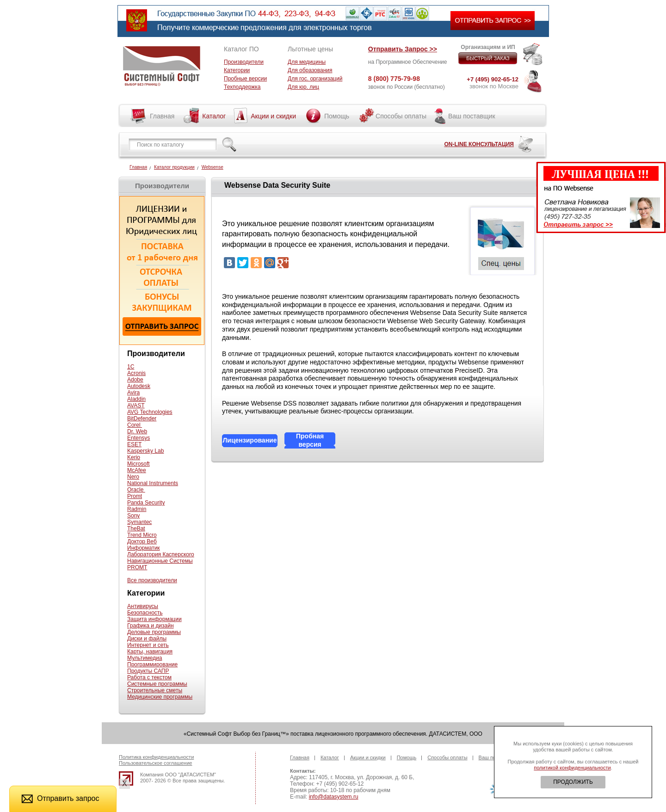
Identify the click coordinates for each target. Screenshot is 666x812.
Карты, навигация (150, 652)
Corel (135, 425)
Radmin (137, 509)
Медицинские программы (160, 697)
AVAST (136, 406)
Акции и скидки (273, 116)
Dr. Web (137, 431)
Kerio (134, 457)
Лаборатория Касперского (161, 554)
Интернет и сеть (148, 645)
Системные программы (157, 684)
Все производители (152, 580)
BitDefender (142, 418)
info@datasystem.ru (334, 797)
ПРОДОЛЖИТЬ (573, 782)
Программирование (152, 664)
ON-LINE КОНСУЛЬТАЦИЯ (479, 144)
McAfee (137, 470)
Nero (133, 477)
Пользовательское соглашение (155, 763)
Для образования (310, 70)
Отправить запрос (60, 798)
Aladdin (136, 399)
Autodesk (139, 386)
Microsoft (139, 464)
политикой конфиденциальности (572, 768)
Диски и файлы (147, 639)
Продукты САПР (148, 671)
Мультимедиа (145, 658)
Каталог (214, 116)
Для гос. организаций (315, 79)
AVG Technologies (150, 412)
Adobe (135, 380)
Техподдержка (242, 87)
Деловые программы (154, 632)
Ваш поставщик (472, 116)
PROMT (137, 567)
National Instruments (153, 483)
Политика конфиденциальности (156, 757)
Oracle (136, 490)
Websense (213, 167)
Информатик (144, 548)
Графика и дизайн (151, 626)
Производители (244, 62)
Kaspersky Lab (145, 451)
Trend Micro (142, 535)
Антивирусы (143, 606)
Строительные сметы (155, 690)
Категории (237, 70)
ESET (134, 444)
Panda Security (146, 503)
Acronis (136, 373)
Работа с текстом (149, 677)
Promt (135, 496)
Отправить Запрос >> (403, 49)
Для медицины (307, 62)
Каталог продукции (174, 167)
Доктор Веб (142, 541)
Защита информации (154, 619)
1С (131, 367)
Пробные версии (245, 79)
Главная (162, 116)
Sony (133, 516)
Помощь (337, 116)
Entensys (139, 438)
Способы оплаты (401, 116)
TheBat (136, 529)
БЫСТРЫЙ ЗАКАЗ (488, 58)
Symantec (139, 522)
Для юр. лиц (303, 87)
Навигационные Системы (160, 561)
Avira (133, 393)
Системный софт (162, 66)
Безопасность (145, 613)
